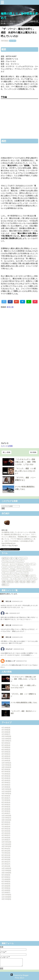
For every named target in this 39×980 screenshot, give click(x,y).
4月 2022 (6, 833)
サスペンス (21, 567)
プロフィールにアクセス (10, 545)
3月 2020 (6, 888)
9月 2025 (6, 743)
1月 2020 (6, 892)
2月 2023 (6, 811)
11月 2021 (6, 844)
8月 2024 (6, 772)
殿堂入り (5, 585)
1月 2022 (6, 840)
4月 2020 (6, 886)
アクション (23, 558)
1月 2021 (6, 866)
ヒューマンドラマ (22, 573)
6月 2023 (6, 802)
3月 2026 (6, 730)
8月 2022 (6, 824)
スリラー (13, 41)
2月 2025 (6, 758)
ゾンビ (19, 570)
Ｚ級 (16, 558)
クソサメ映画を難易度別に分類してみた (24, 703)
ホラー (33, 576)
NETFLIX (5, 558)
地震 (28, 582)
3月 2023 (6, 809)
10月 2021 (6, 846)
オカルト (21, 564)
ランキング (28, 579)
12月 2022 (6, 816)
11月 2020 (6, 870)
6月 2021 (6, 855)
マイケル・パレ (8, 579)
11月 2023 (6, 791)
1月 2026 (6, 734)
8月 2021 (6, 851)
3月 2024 (6, 783)
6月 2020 (6, 881)
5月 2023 (6, 805)
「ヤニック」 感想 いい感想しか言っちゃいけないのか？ (25, 471)
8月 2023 (6, 798)
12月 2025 (6, 736)
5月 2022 (6, 831)
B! (23, 302)
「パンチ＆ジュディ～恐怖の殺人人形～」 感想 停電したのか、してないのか (25, 462)
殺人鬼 (23, 582)
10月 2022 (6, 820)
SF (11, 558)
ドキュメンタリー (8, 573)
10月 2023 (6, 794)
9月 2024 (6, 769)
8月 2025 (6, 745)
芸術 (17, 582)
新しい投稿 (6, 452)
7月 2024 (6, 774)
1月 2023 (6, 813)
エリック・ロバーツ (9, 564)
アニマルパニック (8, 561)
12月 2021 (6, 842)
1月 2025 (6, 761)
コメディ (5, 567)
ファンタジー (7, 576)
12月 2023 (6, 789)
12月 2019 (6, 895)
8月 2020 (6, 877)
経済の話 (10, 582)
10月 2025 (6, 741)
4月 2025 (6, 754)
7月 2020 (6, 879)
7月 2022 (6, 827)
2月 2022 (6, 838)
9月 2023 (6, 796)
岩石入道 (4, 530)
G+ (16, 302)
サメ (28, 567)
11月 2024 (6, 765)
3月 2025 (6, 756)
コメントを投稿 (7, 446)
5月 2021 (6, 857)
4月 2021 (6, 859)
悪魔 (4, 582)
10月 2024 (6, 767)
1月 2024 (6, 787)
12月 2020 (6, 868)
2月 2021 (6, 864)
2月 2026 (6, 732)
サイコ (12, 567)
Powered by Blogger (19, 975)
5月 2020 (6, 884)
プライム (16, 576)
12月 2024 (6, 763)
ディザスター (28, 570)
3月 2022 (6, 835)
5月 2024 (6, 778)
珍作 (33, 582)
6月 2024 (6, 776)
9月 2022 (6, 822)
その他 (12, 570)
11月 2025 (6, 739)
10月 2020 (6, 873)
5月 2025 (6, 752)
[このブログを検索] (11, 506)
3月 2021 (6, 862)
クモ (27, 564)
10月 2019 (6, 899)
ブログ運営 (25, 576)
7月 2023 (6, 800)
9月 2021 (6, 848)
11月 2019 (6, 897)
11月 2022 (6, 818)
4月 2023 (6, 807)
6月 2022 (6, 829)
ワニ (35, 579)
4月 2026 (6, 728)
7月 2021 (6, 853)
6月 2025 (6, 750)
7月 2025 (6, 747)
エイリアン (20, 561)
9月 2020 (6, 875)
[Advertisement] (19, 375)
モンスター (18, 579)
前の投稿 (33, 452)
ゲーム (33, 564)
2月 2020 (6, 890)
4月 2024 (6, 780)
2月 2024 (6, 785)
